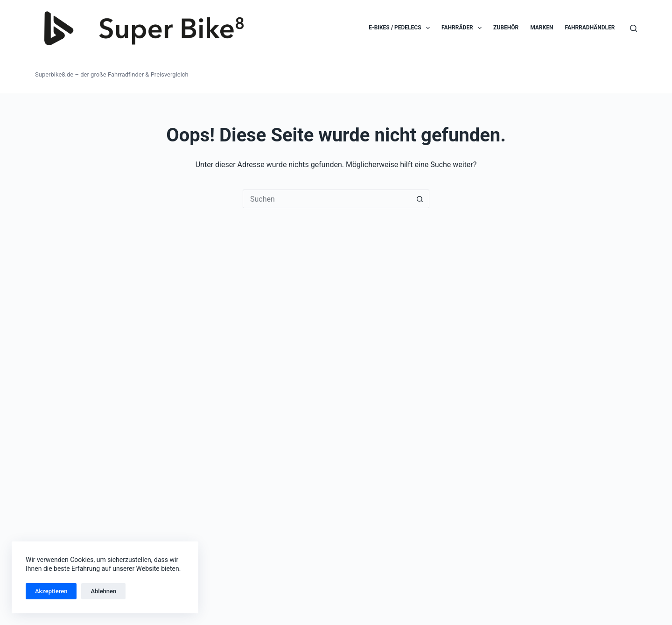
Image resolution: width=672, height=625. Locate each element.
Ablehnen (103, 591)
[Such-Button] (420, 199)
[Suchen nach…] (327, 199)
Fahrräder (463, 28)
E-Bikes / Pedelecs (401, 28)
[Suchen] (633, 28)
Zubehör (506, 28)
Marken (542, 28)
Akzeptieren (51, 591)
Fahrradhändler (590, 28)
